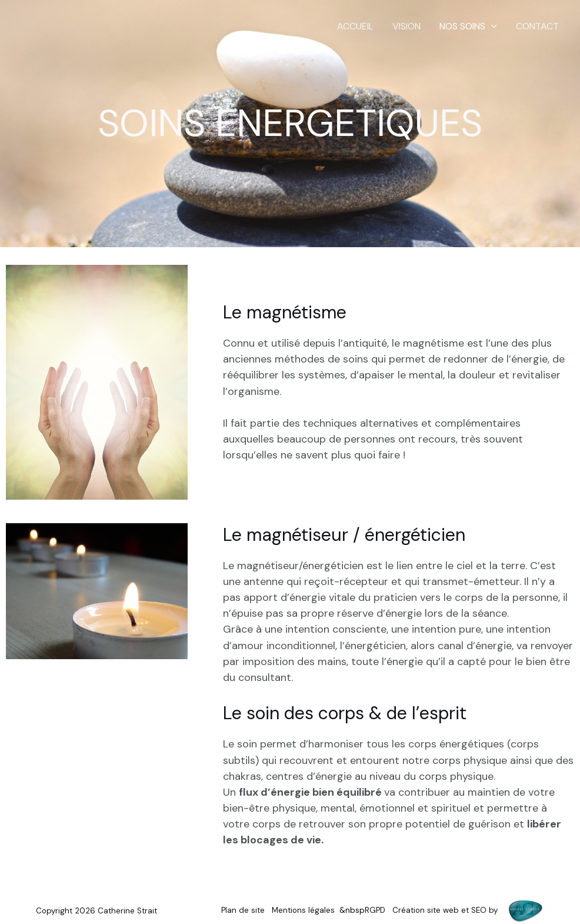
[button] (491, 26)
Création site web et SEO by (472, 910)
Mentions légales (303, 910)
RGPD (375, 910)
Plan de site (243, 910)
